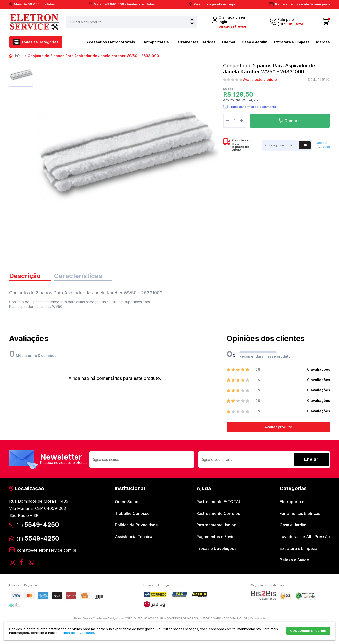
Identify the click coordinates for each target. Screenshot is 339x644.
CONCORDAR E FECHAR (308, 631)
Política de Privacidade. (77, 633)
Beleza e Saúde (294, 561)
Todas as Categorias (40, 42)
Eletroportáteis (155, 42)
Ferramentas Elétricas (195, 42)
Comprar (293, 121)
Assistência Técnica (134, 538)
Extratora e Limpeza (292, 42)
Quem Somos (128, 503)
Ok (305, 145)
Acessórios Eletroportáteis (102, 42)
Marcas (323, 42)
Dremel (229, 42)
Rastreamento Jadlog (216, 526)
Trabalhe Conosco (132, 515)
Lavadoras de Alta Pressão (305, 538)
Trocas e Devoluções (216, 550)
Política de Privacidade (136, 526)
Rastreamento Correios (218, 515)
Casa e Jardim (255, 42)
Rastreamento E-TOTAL (219, 503)
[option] (21, 75)
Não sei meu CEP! (323, 145)
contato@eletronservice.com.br (47, 551)
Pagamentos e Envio (216, 538)
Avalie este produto (260, 80)
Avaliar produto (278, 428)
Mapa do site (258, 619)
